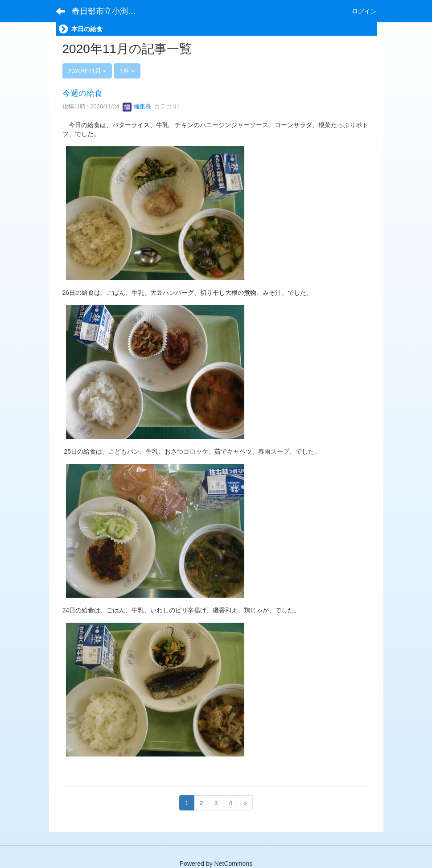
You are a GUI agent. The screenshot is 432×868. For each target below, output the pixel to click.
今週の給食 (82, 93)
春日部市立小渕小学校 (109, 11)
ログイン (364, 11)
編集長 (137, 106)
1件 (127, 71)
